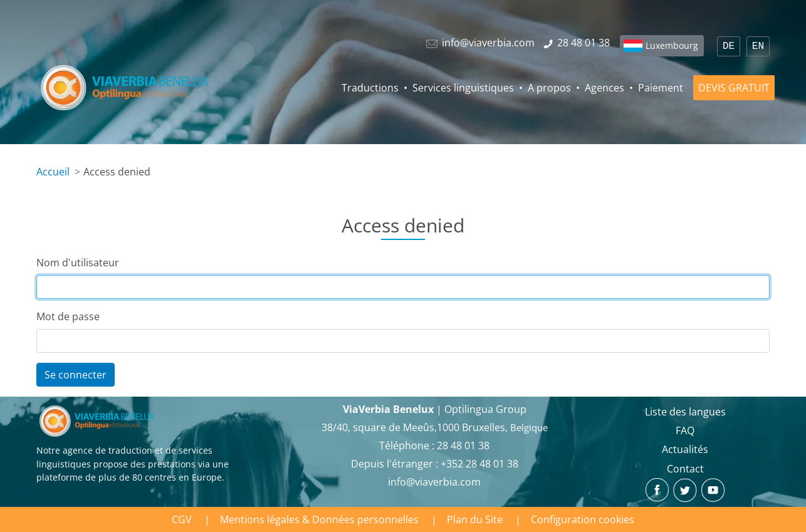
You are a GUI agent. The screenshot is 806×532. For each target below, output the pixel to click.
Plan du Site (475, 519)
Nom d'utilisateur (78, 263)
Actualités (685, 449)
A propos (549, 88)
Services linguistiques (463, 88)
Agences (604, 88)
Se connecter (76, 375)
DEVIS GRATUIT (734, 88)
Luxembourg (672, 45)
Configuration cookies (583, 519)
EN (758, 46)
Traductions (370, 88)
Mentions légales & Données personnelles (319, 519)
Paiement (661, 88)
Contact (685, 469)
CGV (182, 519)
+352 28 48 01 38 (479, 464)
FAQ (685, 430)
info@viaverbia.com (434, 482)
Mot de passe (68, 316)
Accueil (53, 172)
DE (729, 46)
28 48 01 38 (463, 446)
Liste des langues (685, 412)
